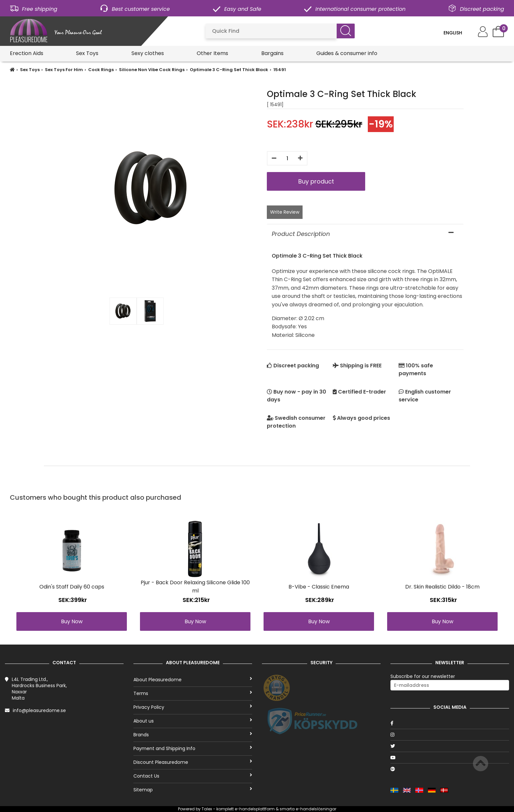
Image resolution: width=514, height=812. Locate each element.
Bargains (272, 53)
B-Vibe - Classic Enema (319, 587)
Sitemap (193, 790)
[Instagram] (450, 735)
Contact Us (193, 776)
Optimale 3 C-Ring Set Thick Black (229, 70)
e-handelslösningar (316, 809)
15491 (280, 70)
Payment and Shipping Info (193, 748)
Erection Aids (27, 53)
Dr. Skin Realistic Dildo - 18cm (442, 587)
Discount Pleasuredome (193, 762)
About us (193, 721)
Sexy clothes (148, 53)
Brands (193, 735)
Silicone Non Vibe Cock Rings (152, 70)
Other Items (212, 53)
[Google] (450, 769)
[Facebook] (450, 723)
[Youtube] (450, 758)
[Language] (457, 33)
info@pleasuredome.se (39, 710)
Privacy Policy (193, 707)
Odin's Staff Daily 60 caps (72, 587)
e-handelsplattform (255, 809)
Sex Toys (87, 53)
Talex (207, 809)
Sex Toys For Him (64, 70)
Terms (193, 693)
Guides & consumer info (347, 53)
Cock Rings (101, 70)
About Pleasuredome (193, 680)
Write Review (285, 212)
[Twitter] (450, 746)
